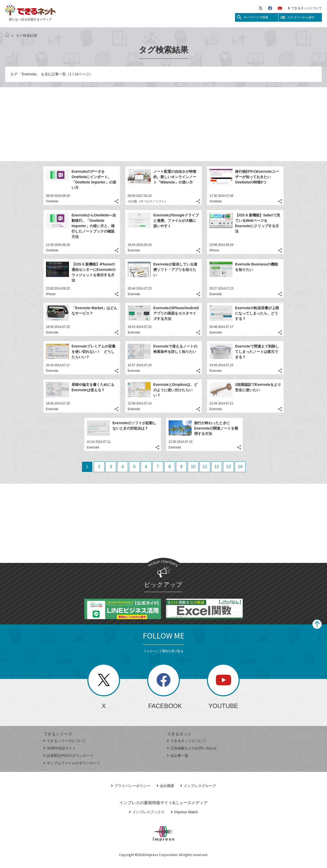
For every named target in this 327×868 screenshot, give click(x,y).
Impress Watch (184, 812)
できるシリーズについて (65, 741)
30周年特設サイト (60, 748)
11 (205, 467)
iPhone (214, 250)
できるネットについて (305, 8)
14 (240, 467)
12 (217, 467)
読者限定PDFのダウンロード (68, 756)
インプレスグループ (198, 786)
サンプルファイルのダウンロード (72, 763)
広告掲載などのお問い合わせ (192, 748)
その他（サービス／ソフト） (148, 201)
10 (193, 467)
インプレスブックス (147, 812)
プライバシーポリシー (131, 786)
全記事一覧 (178, 756)
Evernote (134, 250)
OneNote (52, 201)
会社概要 (165, 786)
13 (228, 467)
